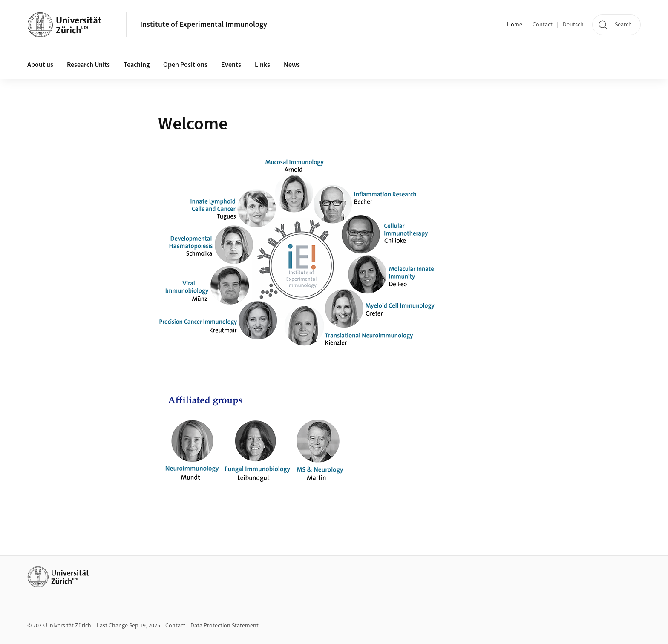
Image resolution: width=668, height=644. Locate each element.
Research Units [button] (88, 65)
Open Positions (185, 65)
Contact (543, 25)
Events (231, 65)
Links (262, 65)
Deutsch (573, 25)
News (292, 65)
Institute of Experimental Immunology (204, 24)
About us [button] (40, 65)
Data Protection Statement (225, 626)
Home (515, 25)
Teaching (137, 65)
